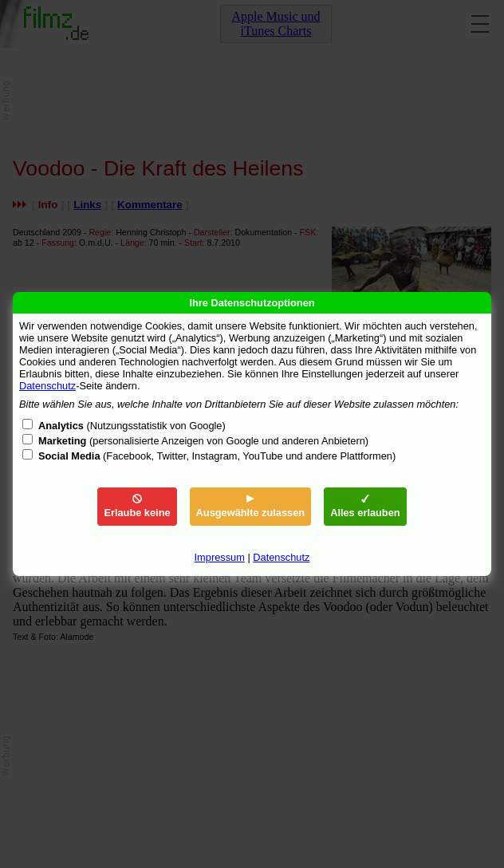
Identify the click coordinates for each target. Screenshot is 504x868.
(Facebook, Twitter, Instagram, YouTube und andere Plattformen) (217, 456)
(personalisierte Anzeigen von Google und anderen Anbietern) (203, 441)
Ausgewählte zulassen (251, 506)
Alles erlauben (365, 506)
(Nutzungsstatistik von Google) (132, 426)
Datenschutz (47, 386)
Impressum (220, 557)
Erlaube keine (137, 506)
